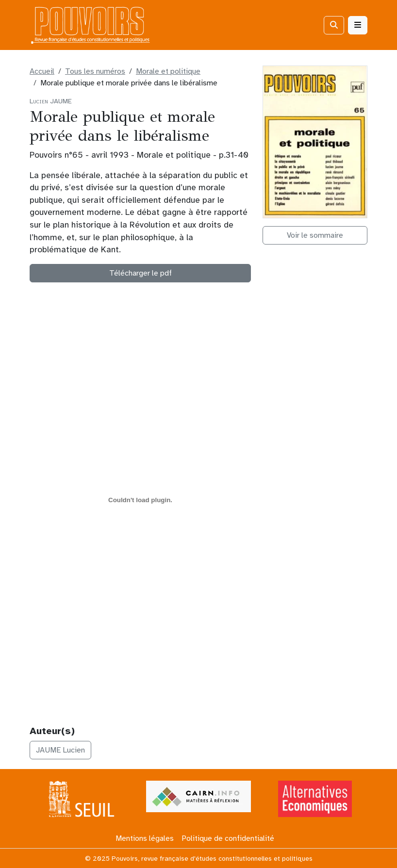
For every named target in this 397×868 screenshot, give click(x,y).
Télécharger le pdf (141, 273)
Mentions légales (145, 838)
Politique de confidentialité (228, 838)
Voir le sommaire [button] (315, 235)
